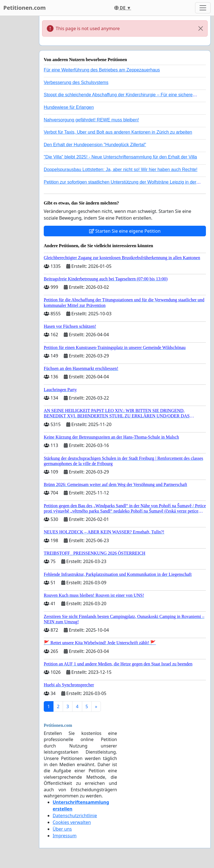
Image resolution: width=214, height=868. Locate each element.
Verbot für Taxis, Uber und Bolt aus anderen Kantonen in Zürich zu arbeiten (118, 132)
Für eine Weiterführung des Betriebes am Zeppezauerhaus (102, 70)
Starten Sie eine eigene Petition (125, 231)
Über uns (62, 829)
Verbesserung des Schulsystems (76, 82)
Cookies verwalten (72, 822)
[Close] (201, 28)
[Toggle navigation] (203, 8)
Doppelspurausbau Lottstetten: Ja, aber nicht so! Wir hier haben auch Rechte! (121, 169)
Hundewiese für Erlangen (69, 107)
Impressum (65, 836)
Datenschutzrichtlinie (75, 816)
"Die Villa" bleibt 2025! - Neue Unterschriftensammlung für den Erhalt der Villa (120, 157)
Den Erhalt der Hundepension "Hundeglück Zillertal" (95, 145)
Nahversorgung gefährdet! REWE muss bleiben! (91, 120)
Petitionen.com (25, 8)
